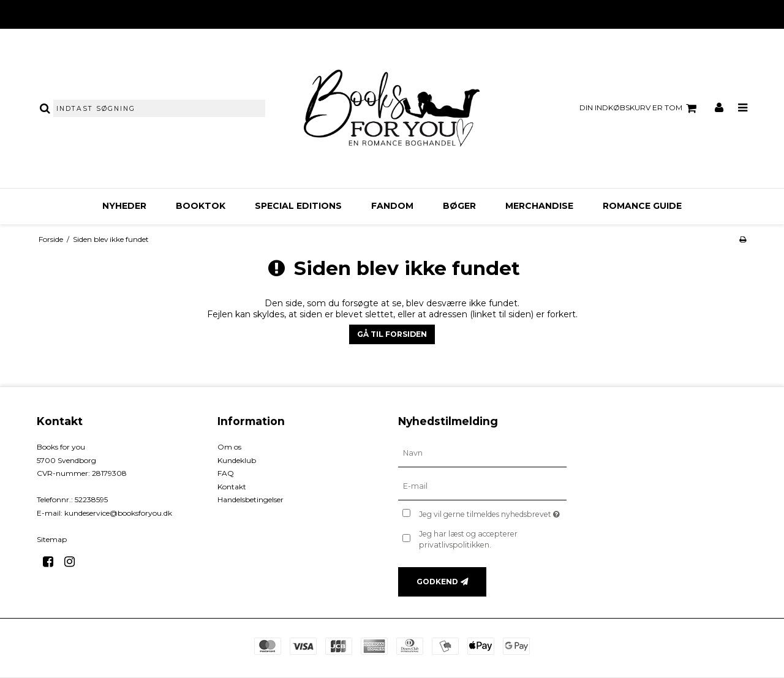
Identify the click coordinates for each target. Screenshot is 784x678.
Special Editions (298, 206)
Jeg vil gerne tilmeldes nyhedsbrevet (493, 512)
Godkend (437, 582)
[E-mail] (482, 486)
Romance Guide (642, 206)
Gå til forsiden (392, 334)
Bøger (459, 206)
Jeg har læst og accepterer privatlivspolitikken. (468, 539)
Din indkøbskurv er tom (640, 108)
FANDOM (392, 206)
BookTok (201, 206)
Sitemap (52, 539)
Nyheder (124, 206)
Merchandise (539, 206)
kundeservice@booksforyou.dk (118, 513)
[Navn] (482, 453)
